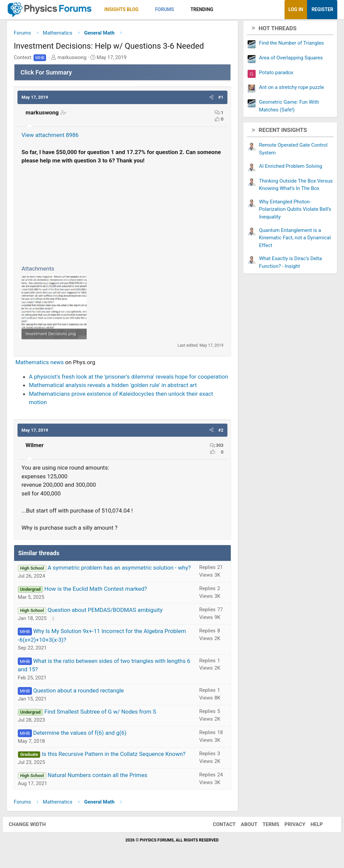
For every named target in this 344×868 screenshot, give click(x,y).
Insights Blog (122, 9)
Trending (202, 9)
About (245, 826)
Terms (266, 826)
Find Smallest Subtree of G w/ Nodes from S (100, 713)
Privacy (291, 826)
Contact (220, 826)
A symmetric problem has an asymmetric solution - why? (119, 569)
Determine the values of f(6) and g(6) (80, 734)
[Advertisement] (122, 215)
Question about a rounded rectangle (79, 692)
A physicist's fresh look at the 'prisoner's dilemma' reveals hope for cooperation (128, 378)
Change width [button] (32, 826)
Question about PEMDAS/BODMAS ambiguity (105, 612)
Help (312, 826)
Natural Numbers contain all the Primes (98, 777)
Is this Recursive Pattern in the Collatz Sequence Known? (114, 756)
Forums (164, 9)
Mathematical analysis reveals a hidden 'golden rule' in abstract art (113, 387)
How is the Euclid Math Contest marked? (96, 590)
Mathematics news (40, 364)
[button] (144, 10)
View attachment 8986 (50, 137)
